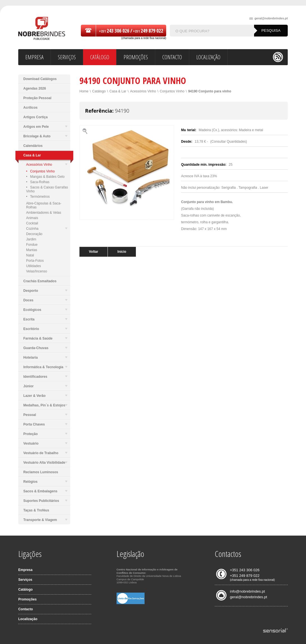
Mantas (32, 250)
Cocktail (32, 223)
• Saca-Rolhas (38, 182)
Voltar (93, 252)
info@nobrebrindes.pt (247, 591)
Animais (32, 218)
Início (122, 252)
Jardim (31, 239)
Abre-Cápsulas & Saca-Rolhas (44, 205)
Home (84, 91)
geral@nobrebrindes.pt (269, 18)
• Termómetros (38, 197)
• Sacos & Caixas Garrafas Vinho (47, 189)
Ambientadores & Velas (44, 213)
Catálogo (99, 91)
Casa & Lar (118, 91)
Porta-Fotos (35, 261)
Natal (30, 255)
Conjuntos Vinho (172, 91)
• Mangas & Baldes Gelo (45, 177)
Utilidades (34, 266)
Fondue (32, 245)
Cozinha (47, 229)
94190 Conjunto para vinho (210, 91)
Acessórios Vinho (47, 165)
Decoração (34, 234)
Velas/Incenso (37, 271)
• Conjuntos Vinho (40, 171)
